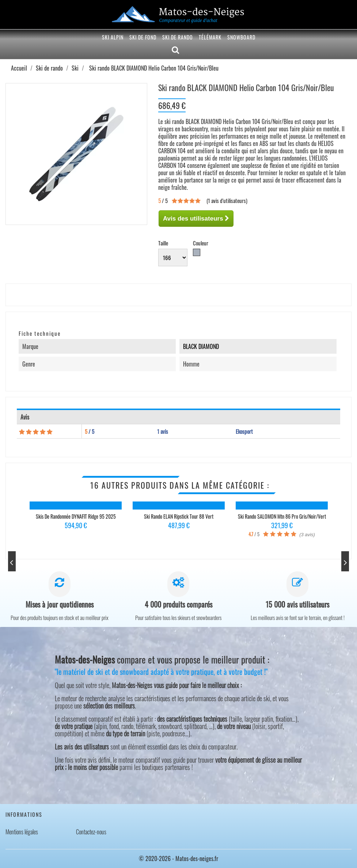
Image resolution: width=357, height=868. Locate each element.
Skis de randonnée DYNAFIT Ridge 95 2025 (76, 516)
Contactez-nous (91, 832)
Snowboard (241, 37)
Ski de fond (143, 37)
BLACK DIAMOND (201, 346)
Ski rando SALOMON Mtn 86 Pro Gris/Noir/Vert (282, 516)
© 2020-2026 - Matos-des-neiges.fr (178, 858)
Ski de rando (178, 37)
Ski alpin (113, 37)
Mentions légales (22, 832)
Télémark (210, 37)
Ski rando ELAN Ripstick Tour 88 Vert (179, 516)
